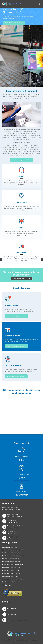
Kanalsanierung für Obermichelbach (13, 565)
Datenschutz (6, 603)
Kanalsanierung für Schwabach (12, 553)
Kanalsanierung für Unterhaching (12, 579)
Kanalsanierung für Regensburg (12, 582)
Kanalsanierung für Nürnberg (11, 567)
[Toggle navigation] (39, 4)
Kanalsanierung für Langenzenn (12, 562)
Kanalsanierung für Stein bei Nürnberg (14, 556)
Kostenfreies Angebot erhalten (22, 278)
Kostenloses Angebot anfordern (22, 160)
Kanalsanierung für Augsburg (11, 576)
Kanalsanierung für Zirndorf (10, 559)
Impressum (6, 601)
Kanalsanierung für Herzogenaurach (13, 550)
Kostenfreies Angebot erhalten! (14, 23)
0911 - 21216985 (11, 609)
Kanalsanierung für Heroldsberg (12, 573)
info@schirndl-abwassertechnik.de (17, 620)
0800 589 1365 (11, 614)
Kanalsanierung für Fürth (10, 547)
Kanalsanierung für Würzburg (11, 570)
